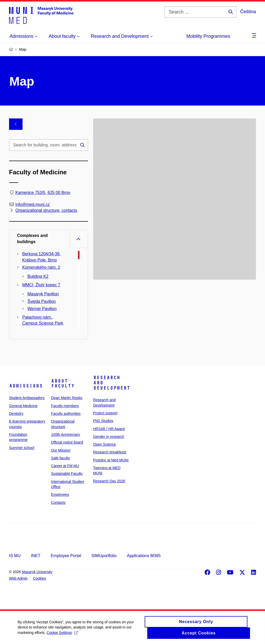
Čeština (248, 12)
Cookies (39, 578)
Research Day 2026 (109, 481)
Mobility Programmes (208, 36)
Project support (105, 413)
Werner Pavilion (42, 309)
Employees (60, 495)
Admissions (26, 386)
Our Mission (61, 450)
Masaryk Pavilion (43, 294)
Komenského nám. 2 (41, 267)
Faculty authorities (66, 414)
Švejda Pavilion (42, 301)
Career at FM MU (65, 466)
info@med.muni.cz (32, 204)
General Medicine (23, 406)
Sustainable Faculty (67, 474)
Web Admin (18, 578)
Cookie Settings (63, 637)
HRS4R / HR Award (109, 429)
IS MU (15, 556)
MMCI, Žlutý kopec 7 (41, 285)
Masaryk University (37, 572)
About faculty (63, 384)
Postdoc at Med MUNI (111, 460)
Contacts (58, 503)
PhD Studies (103, 421)
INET (35, 556)
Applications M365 (144, 556)
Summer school (22, 448)
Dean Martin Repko (67, 398)
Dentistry (16, 414)
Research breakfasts (110, 452)
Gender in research (109, 437)
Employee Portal (66, 556)
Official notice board (67, 442)
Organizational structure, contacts (46, 210)
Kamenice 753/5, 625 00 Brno (43, 193)
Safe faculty (60, 458)
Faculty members (65, 406)
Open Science (105, 444)
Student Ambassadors (27, 398)
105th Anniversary (65, 435)
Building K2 (38, 276)
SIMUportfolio (104, 556)
